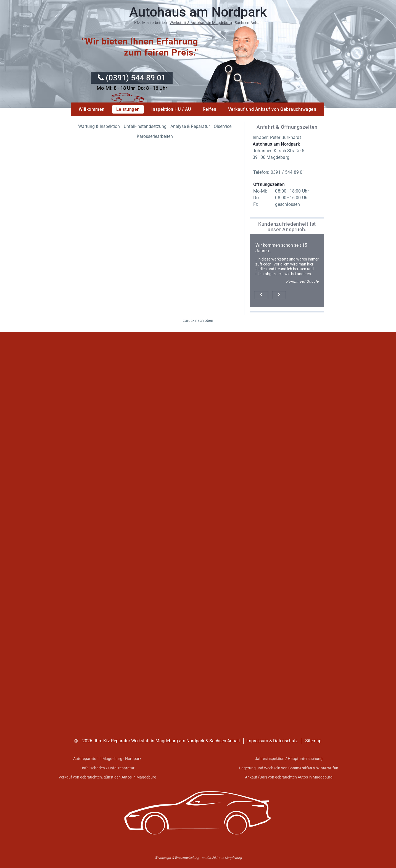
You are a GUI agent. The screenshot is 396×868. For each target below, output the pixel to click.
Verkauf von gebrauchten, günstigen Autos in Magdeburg (107, 777)
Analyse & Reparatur (190, 126)
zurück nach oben (198, 320)
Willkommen (92, 109)
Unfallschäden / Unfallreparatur (107, 768)
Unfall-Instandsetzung (145, 126)
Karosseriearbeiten (155, 136)
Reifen (210, 109)
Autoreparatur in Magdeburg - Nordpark (107, 759)
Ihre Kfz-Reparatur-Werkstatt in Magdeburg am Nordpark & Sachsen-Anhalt (167, 741)
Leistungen (128, 109)
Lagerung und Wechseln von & (289, 768)
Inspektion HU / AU (171, 109)
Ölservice (223, 126)
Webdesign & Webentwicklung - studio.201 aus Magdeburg (198, 858)
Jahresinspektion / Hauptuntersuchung (289, 759)
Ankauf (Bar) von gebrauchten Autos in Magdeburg (289, 777)
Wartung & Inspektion (99, 126)
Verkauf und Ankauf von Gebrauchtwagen (272, 109)
